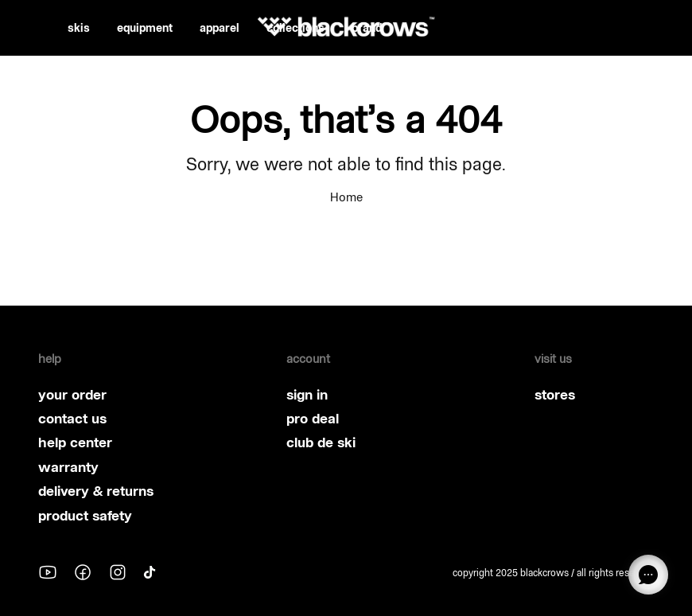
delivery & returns (96, 491)
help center (75, 443)
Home (346, 197)
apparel (220, 28)
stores (555, 395)
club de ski (321, 443)
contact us (72, 419)
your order (72, 395)
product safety (85, 516)
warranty (68, 467)
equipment (145, 28)
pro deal (313, 419)
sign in (307, 395)
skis (79, 28)
